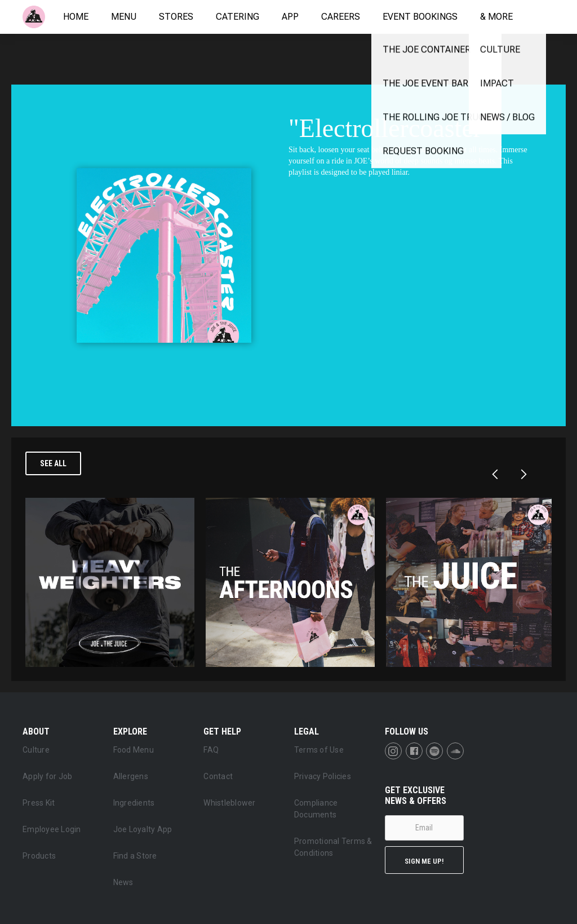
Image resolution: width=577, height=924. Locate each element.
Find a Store (135, 856)
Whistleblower (229, 803)
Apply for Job (47, 776)
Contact (218, 776)
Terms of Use (319, 750)
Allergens (131, 776)
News (123, 882)
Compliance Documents (316, 809)
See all (53, 463)
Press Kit (39, 803)
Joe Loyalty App (143, 829)
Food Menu (134, 750)
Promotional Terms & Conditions (333, 847)
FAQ (211, 750)
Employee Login (52, 829)
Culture (36, 750)
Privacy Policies (323, 776)
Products (39, 856)
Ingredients (134, 803)
